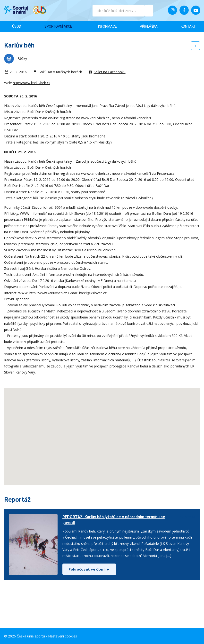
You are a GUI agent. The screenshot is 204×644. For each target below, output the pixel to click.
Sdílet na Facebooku (110, 72)
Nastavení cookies (63, 636)
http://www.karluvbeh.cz (32, 83)
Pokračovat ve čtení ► (89, 569)
